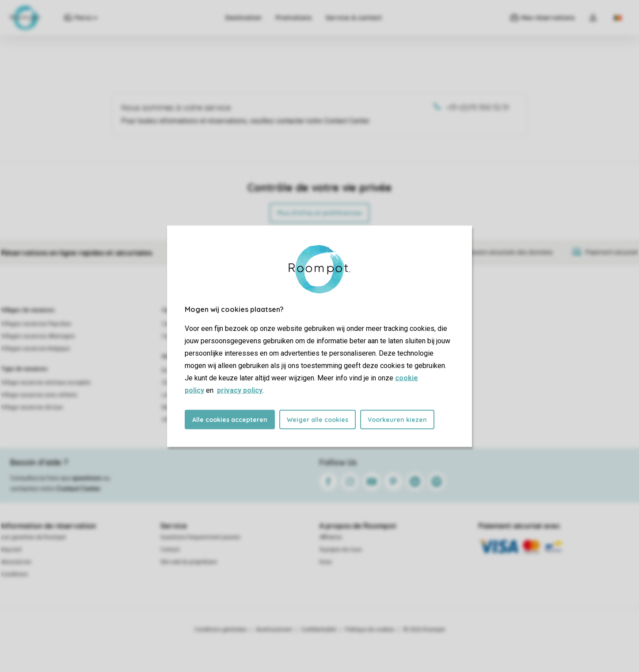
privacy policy (240, 390)
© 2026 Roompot (424, 630)
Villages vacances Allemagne (38, 336)
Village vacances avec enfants (39, 395)
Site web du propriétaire (189, 562)
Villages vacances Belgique (36, 349)
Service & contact (354, 18)
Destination (243, 18)
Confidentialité (319, 630)
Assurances (16, 562)
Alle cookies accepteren (230, 419)
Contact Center (78, 489)
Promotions (294, 18)
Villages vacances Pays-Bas (36, 324)
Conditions (15, 574)
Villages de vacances (28, 310)
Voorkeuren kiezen (397, 419)
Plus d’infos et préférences (319, 213)
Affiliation (331, 537)
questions (87, 478)
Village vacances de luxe (32, 407)
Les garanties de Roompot (34, 537)
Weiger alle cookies (318, 419)
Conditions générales (221, 630)
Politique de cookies (370, 630)
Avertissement (274, 630)
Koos (326, 562)
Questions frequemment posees (200, 537)
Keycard (11, 550)
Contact (170, 550)
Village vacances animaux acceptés (46, 383)
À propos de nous (341, 550)
